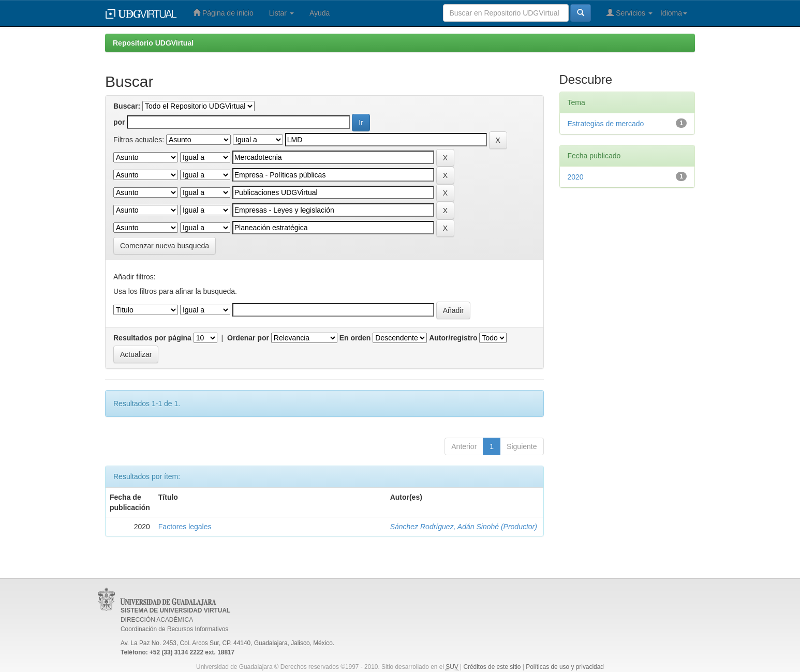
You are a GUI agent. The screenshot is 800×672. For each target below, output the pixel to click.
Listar (282, 13)
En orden (355, 338)
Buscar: (127, 106)
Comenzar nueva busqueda (165, 246)
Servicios (629, 13)
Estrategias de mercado (606, 124)
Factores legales (185, 527)
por (119, 122)
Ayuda (320, 13)
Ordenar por (248, 338)
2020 (576, 177)
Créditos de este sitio (492, 667)
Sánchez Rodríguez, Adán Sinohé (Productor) (464, 527)
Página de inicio (223, 13)
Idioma (674, 13)
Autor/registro (453, 338)
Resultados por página (152, 338)
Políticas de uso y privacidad (565, 667)
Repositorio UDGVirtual (153, 43)
